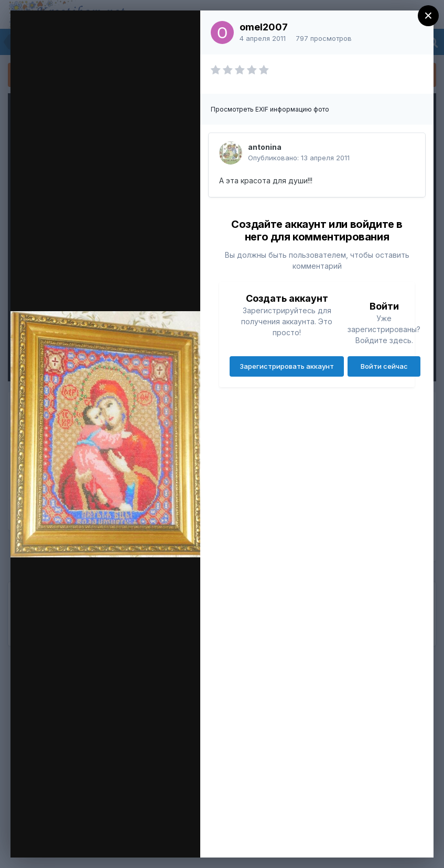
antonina (265, 147)
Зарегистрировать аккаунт (287, 366)
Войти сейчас (384, 366)
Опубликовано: (299, 158)
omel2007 (264, 27)
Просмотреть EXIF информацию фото (270, 109)
